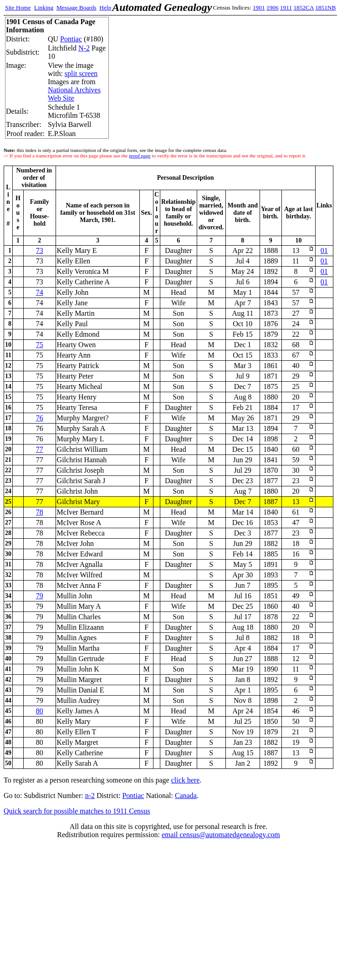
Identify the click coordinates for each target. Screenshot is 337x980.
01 (324, 250)
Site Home (18, 8)
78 (40, 512)
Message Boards (77, 8)
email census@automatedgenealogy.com (221, 835)
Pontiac (71, 39)
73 (40, 250)
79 (40, 596)
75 (40, 345)
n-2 (90, 796)
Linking (44, 8)
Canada (186, 796)
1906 (273, 8)
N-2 (84, 48)
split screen (81, 73)
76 (40, 418)
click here (186, 780)
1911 (286, 8)
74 (40, 292)
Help (105, 8)
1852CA (303, 8)
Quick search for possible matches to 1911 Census (77, 811)
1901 (259, 8)
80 (40, 711)
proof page (140, 156)
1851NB (325, 8)
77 (40, 449)
